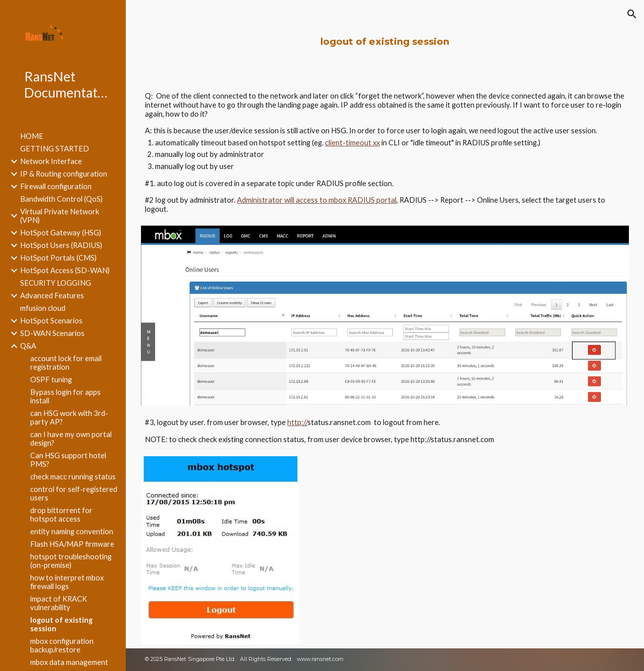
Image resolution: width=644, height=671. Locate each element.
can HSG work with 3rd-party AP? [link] (69, 417)
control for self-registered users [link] (74, 493)
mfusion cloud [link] (43, 308)
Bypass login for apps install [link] (65, 396)
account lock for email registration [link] (66, 363)
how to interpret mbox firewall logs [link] (67, 582)
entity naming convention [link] (72, 531)
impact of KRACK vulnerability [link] (59, 603)
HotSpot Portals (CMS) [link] (58, 258)
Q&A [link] (28, 346)
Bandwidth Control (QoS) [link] (61, 199)
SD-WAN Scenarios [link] (52, 333)
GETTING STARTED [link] (55, 149)
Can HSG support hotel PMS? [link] (68, 460)
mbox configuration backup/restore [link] (62, 645)
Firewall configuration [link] (56, 186)
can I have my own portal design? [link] (71, 439)
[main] (385, 42)
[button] (632, 14)
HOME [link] (32, 136)
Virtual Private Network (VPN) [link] (60, 216)
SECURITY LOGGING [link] (56, 283)
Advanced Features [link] (52, 296)
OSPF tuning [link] (51, 380)
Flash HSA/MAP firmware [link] (72, 544)
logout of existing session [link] (61, 624)
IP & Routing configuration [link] (64, 174)
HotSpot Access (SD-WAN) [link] (65, 270)
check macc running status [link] (73, 477)
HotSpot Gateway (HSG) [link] (61, 233)
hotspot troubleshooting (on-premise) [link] (71, 561)
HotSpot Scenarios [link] (51, 321)
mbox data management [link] (69, 662)
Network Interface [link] (51, 161)
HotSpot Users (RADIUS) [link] (61, 245)
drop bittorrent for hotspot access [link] (61, 515)
